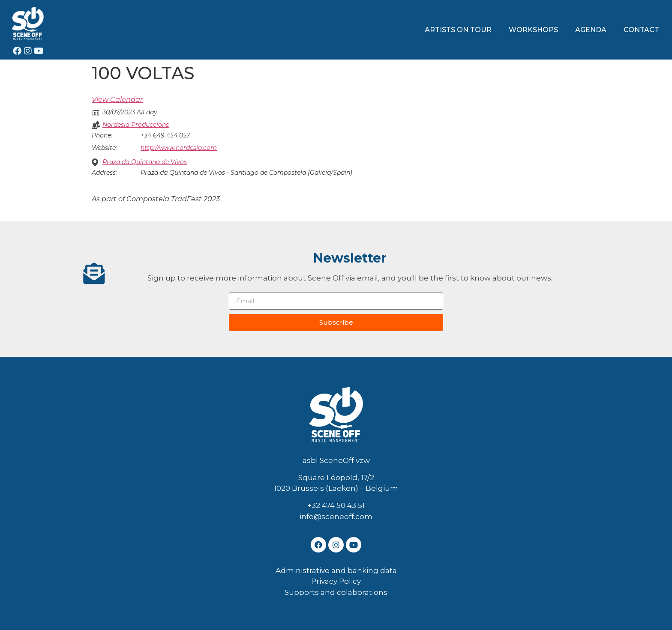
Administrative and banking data (336, 570)
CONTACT (641, 30)
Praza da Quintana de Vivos (145, 162)
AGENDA (591, 30)
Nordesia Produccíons (136, 125)
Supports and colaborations (336, 592)
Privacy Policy (336, 581)
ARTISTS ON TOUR (458, 30)
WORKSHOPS (533, 30)
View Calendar (117, 100)
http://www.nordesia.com (179, 148)
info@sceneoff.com (336, 517)
